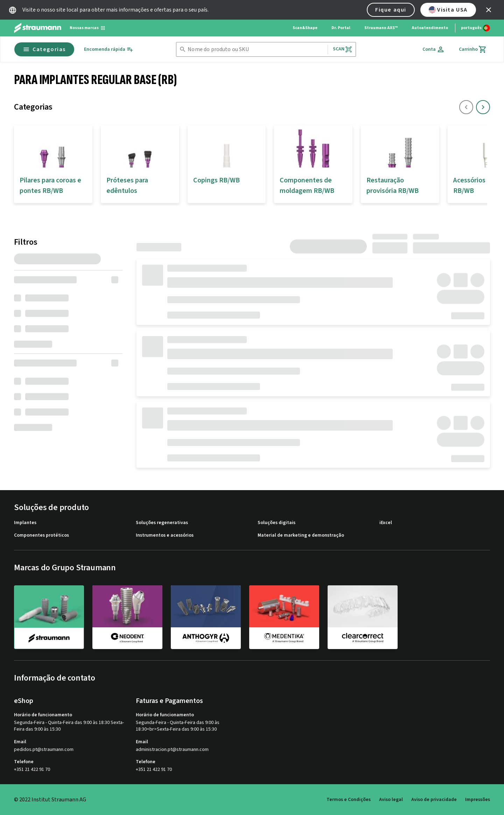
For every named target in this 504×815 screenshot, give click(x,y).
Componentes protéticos (41, 535)
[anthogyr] (206, 617)
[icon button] (489, 10)
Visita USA (448, 10)
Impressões (478, 800)
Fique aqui (391, 10)
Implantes (25, 523)
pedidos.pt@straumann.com (44, 750)
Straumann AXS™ (381, 28)
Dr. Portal (341, 28)
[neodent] (127, 617)
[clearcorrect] (363, 617)
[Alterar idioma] (475, 28)
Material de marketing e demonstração (301, 535)
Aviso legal (391, 800)
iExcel (386, 523)
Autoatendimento (430, 28)
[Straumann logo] (38, 28)
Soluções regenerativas (162, 523)
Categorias (44, 49)
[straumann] (49, 617)
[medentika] (284, 617)
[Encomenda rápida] (109, 50)
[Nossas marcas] (88, 28)
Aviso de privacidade (434, 800)
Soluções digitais (276, 523)
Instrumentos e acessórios (165, 535)
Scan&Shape (305, 28)
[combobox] (256, 50)
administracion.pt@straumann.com (172, 750)
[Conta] (434, 49)
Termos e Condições (349, 800)
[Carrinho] (473, 49)
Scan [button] (343, 49)
